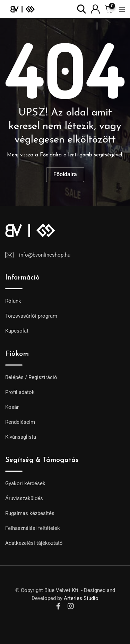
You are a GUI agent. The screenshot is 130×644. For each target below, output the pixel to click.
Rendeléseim (20, 422)
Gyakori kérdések (25, 483)
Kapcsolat (17, 331)
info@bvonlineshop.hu (45, 255)
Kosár (12, 407)
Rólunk (13, 301)
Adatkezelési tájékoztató (34, 543)
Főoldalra (65, 174)
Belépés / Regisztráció (31, 377)
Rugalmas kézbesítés (30, 513)
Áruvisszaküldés (24, 498)
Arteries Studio (81, 598)
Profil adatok (20, 392)
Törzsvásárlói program (31, 316)
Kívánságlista (21, 437)
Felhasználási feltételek (33, 528)
